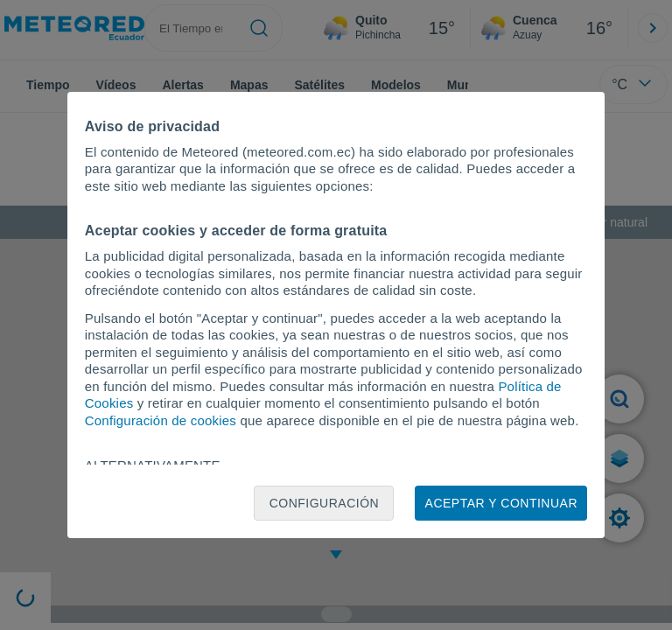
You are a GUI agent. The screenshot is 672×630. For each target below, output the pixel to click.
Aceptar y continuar (501, 503)
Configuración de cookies (161, 420)
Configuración (325, 503)
